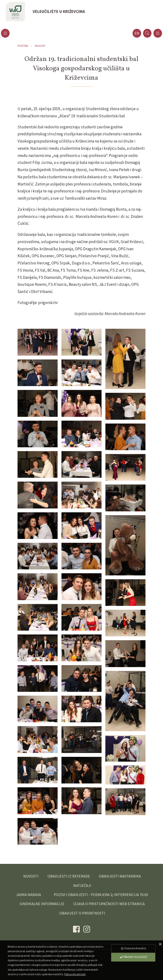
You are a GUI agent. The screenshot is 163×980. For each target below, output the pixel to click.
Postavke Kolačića (133, 948)
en (137, 33)
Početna (23, 46)
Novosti (40, 46)
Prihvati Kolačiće (133, 957)
